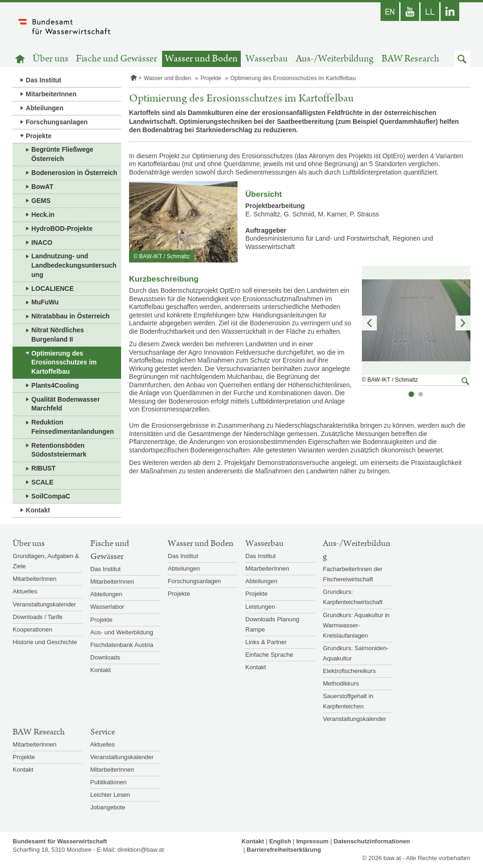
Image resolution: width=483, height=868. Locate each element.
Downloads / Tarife (37, 617)
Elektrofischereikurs (349, 671)
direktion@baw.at (141, 850)
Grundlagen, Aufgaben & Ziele (46, 561)
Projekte (38, 136)
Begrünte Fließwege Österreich (62, 154)
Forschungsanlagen (57, 122)
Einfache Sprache (269, 655)
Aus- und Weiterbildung (122, 632)
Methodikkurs (341, 683)
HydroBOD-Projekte (62, 229)
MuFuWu (45, 302)
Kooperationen (32, 629)
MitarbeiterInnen (51, 94)
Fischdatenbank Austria (122, 645)
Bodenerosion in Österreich (74, 173)
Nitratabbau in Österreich (70, 316)
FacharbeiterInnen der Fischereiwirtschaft (353, 574)
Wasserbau (267, 59)
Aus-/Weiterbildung (335, 59)
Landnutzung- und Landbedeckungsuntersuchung (74, 265)
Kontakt (38, 510)
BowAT (42, 187)
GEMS (41, 201)
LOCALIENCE (52, 289)
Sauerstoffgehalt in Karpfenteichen (348, 701)
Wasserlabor (107, 607)
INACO (42, 242)
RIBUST (43, 468)
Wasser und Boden (201, 59)
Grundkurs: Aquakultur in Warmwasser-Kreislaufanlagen (356, 625)
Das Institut (43, 80)
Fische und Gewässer (116, 59)
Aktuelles (25, 591)
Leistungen (260, 607)
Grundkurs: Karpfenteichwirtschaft (353, 597)
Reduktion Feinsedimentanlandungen (72, 427)
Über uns (51, 59)
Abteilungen (44, 108)
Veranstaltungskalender (44, 604)
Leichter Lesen (110, 795)
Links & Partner (266, 642)
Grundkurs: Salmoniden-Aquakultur (356, 653)
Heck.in (43, 215)
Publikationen (109, 782)
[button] (462, 59)
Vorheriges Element (369, 323)
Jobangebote (108, 807)
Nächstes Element (463, 323)
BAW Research (410, 59)
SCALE (42, 482)
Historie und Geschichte (45, 642)
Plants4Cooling (55, 385)
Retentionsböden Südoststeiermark (59, 450)
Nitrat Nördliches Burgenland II (58, 335)
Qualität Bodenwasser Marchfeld (65, 404)
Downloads (105, 657)
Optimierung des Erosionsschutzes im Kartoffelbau (64, 362)
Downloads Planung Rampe (272, 624)
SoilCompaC (51, 496)
